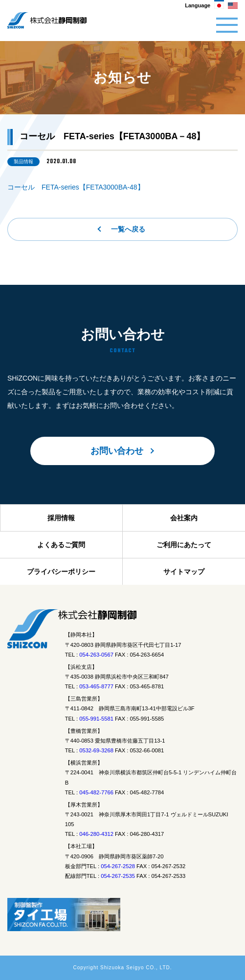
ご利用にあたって (184, 545)
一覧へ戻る (128, 229)
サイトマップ (184, 572)
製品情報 (23, 162)
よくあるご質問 (61, 545)
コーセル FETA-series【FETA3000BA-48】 (76, 187)
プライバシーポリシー (61, 572)
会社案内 (184, 518)
